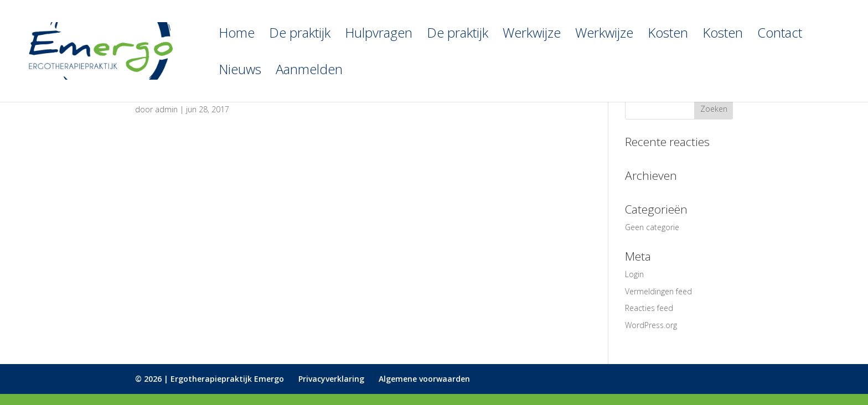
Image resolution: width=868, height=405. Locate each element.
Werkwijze (532, 35)
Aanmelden (309, 72)
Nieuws (240, 72)
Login (634, 274)
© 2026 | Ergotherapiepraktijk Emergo (210, 379)
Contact (780, 35)
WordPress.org (651, 325)
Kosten (668, 35)
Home (237, 35)
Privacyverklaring (331, 379)
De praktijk (300, 35)
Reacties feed (649, 308)
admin (166, 109)
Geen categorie (652, 227)
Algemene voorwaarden (424, 379)
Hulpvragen (379, 35)
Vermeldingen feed (658, 291)
